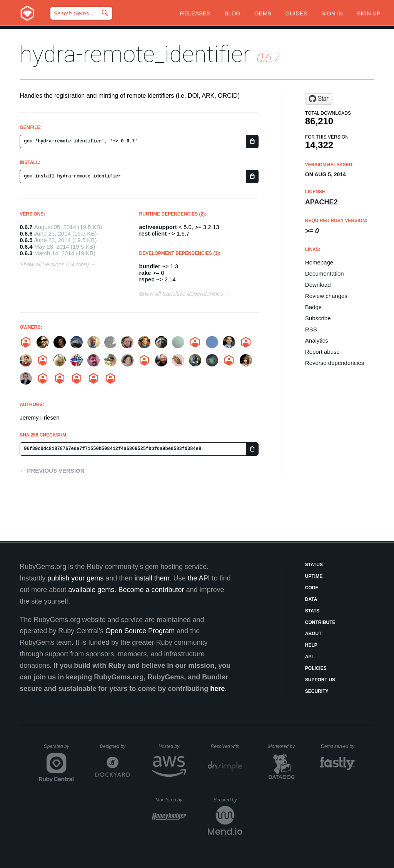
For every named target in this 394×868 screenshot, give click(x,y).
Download (318, 285)
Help (311, 645)
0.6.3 (26, 253)
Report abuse (322, 352)
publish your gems (75, 578)
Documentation (325, 273)
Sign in (332, 13)
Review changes (326, 296)
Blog (232, 13)
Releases (195, 13)
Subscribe (318, 318)
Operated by (59, 749)
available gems (91, 590)
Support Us (320, 680)
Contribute (320, 622)
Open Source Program (140, 631)
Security (317, 691)
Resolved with (227, 746)
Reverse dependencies (335, 363)
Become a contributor (151, 590)
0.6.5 (26, 240)
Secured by (228, 800)
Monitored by (284, 746)
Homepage (319, 262)
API (309, 657)
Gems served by (338, 746)
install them (152, 578)
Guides (296, 13)
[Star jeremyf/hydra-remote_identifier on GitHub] (319, 99)
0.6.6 (26, 233)
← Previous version (52, 471)
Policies (316, 668)
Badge (313, 307)
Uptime (314, 576)
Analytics (317, 340)
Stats (312, 611)
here (217, 689)
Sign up (369, 13)
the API (199, 578)
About (313, 634)
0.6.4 (26, 247)
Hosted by (172, 746)
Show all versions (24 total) (54, 264)
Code (312, 588)
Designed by (115, 746)
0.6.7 (26, 227)
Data (311, 599)
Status (314, 565)
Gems (263, 13)
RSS (311, 329)
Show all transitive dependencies (181, 294)
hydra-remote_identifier (135, 54)
